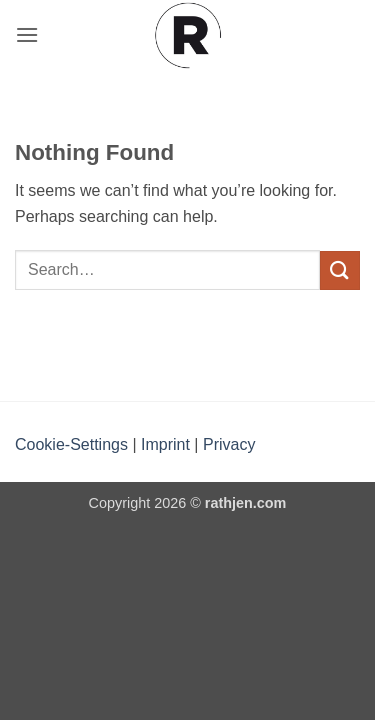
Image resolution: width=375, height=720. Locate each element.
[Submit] (340, 270)
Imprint (165, 444)
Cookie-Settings (71, 444)
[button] (27, 34)
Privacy (229, 444)
